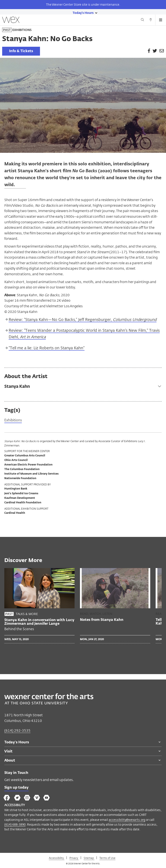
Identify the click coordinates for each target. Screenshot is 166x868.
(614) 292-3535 (17, 730)
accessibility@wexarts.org (127, 820)
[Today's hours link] (83, 13)
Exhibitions (13, 420)
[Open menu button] (161, 20)
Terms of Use (107, 858)
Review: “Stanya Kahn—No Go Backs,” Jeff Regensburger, (83, 320)
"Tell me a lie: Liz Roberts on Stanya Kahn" (47, 348)
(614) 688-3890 (15, 824)
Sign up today (16, 788)
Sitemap (89, 858)
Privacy (74, 858)
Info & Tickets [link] (21, 51)
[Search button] (142, 20)
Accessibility (57, 858)
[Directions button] (151, 20)
